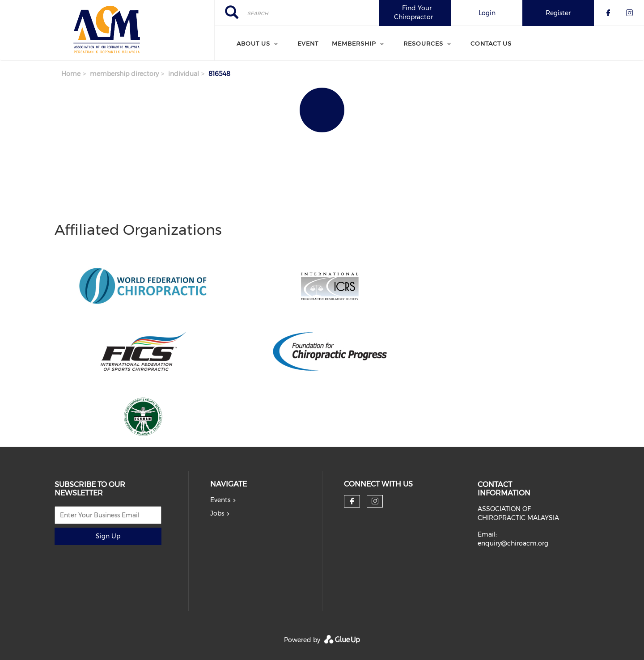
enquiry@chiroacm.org (513, 543)
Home (71, 74)
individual (184, 74)
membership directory (124, 74)
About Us (253, 43)
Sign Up (108, 536)
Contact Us (491, 43)
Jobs (217, 513)
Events (220, 500)
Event (308, 43)
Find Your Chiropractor (413, 13)
